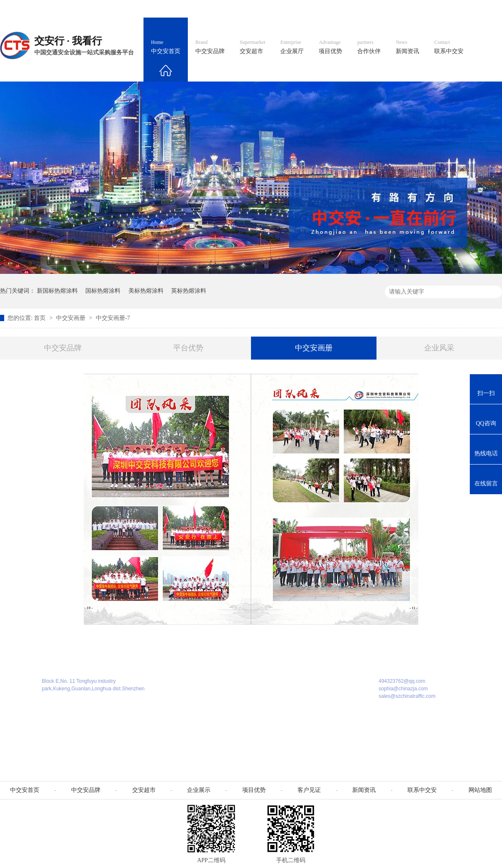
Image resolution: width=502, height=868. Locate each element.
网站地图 (447, 9)
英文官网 (312, 9)
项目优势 (330, 47)
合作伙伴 (369, 47)
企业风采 (439, 348)
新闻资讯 (407, 47)
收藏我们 (484, 9)
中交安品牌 (210, 47)
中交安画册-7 (113, 318)
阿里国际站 (352, 9)
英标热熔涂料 (189, 291)
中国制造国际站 (401, 9)
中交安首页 (166, 47)
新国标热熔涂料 (57, 291)
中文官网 (275, 9)
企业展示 (199, 790)
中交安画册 (72, 318)
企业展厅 (292, 47)
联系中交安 (449, 47)
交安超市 (252, 47)
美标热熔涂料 (146, 291)
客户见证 (309, 790)
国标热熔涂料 (103, 291)
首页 (41, 318)
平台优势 (188, 348)
